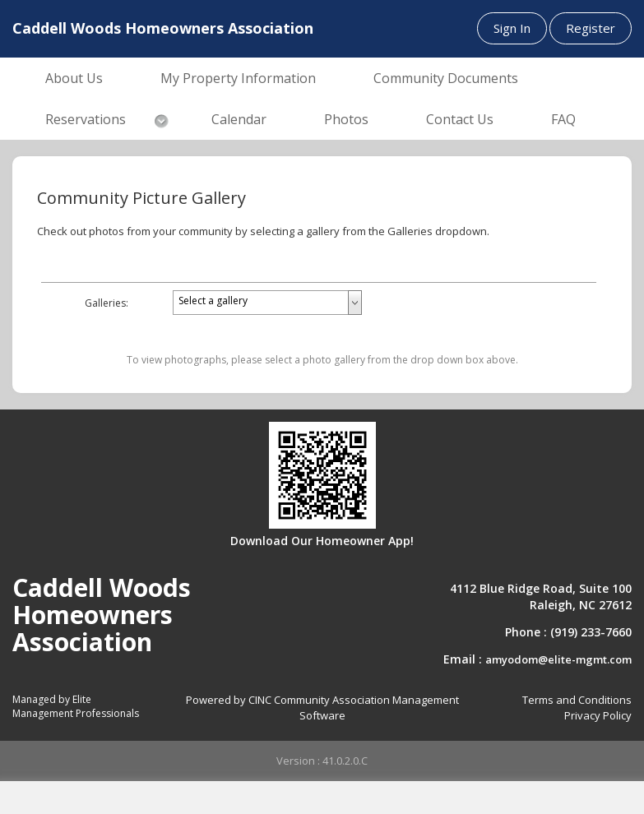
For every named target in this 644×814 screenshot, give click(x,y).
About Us (74, 78)
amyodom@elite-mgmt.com (558, 659)
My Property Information (238, 78)
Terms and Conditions (577, 700)
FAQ (563, 119)
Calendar (239, 119)
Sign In (512, 28)
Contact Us (460, 119)
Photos (346, 119)
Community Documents (446, 78)
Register (591, 28)
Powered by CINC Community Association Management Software (322, 708)
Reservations (86, 119)
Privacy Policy (598, 715)
